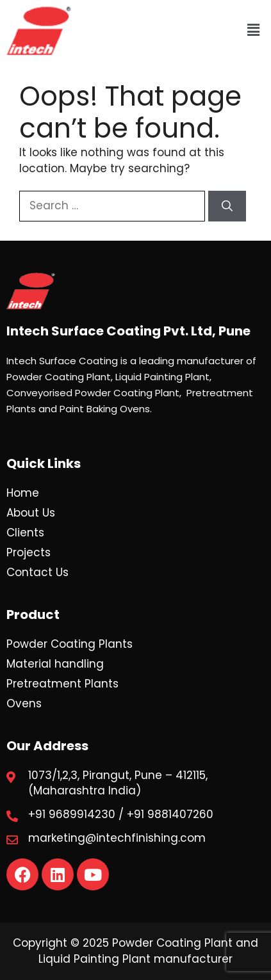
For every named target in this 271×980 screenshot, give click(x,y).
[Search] (227, 206)
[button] (254, 31)
